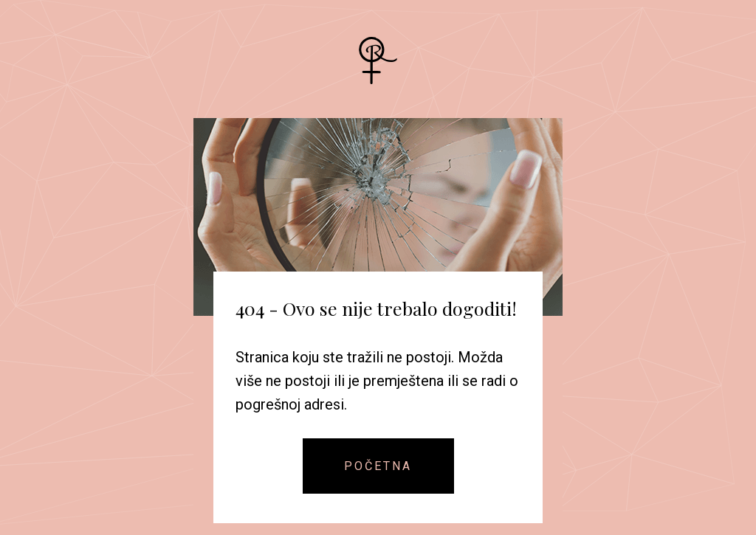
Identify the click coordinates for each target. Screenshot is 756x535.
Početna (378, 466)
